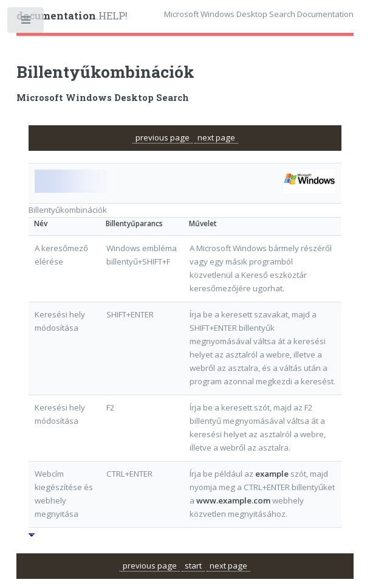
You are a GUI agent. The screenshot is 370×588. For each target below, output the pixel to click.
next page (216, 137)
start (193, 566)
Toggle (26, 23)
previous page (163, 137)
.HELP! (72, 16)
